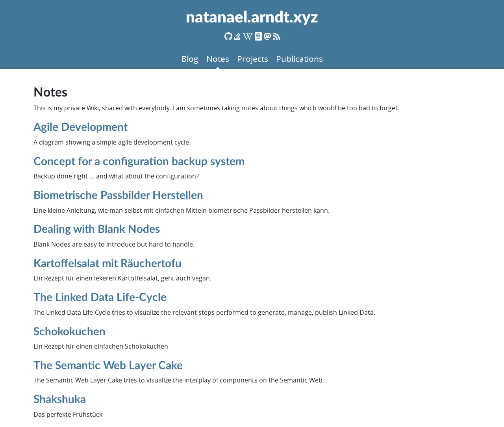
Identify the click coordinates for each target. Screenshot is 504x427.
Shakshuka (60, 399)
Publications (299, 59)
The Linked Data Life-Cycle (100, 297)
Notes (218, 59)
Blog (190, 59)
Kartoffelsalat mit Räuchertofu (107, 264)
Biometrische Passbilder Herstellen (118, 195)
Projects (253, 59)
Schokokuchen (69, 332)
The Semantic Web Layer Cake (108, 366)
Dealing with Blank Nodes (97, 229)
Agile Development (81, 127)
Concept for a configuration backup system (139, 162)
